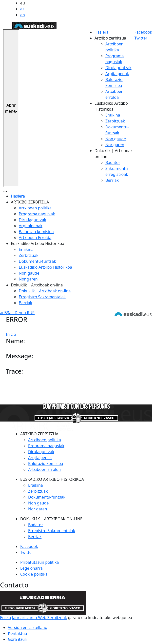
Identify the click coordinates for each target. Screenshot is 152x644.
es (22, 9)
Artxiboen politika (35, 208)
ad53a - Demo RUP (17, 313)
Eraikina (113, 115)
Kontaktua (17, 633)
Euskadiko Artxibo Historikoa (45, 267)
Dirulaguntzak (118, 68)
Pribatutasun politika (39, 562)
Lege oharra (31, 568)
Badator (113, 162)
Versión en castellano (28, 627)
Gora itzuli (17, 639)
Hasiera (102, 32)
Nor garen (115, 145)
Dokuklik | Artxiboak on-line (45, 291)
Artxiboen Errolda (35, 238)
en (23, 15)
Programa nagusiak (37, 214)
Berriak (112, 180)
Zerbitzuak (115, 121)
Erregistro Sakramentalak (42, 297)
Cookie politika (34, 574)
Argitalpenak (117, 74)
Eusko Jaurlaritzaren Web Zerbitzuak (33, 618)
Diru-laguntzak (32, 220)
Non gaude (116, 139)
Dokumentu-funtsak (37, 261)
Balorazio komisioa (36, 232)
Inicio (11, 334)
